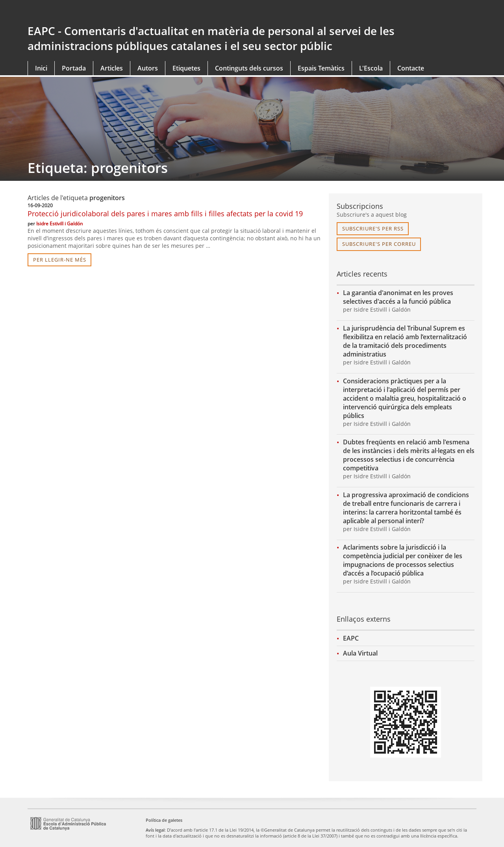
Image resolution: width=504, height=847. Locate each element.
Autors (148, 68)
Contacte (411, 68)
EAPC (351, 638)
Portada (74, 68)
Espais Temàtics (321, 68)
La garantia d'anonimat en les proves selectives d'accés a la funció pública (398, 297)
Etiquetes (186, 68)
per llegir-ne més (60, 260)
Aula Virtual (360, 653)
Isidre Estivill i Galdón (59, 224)
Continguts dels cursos (249, 68)
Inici (41, 68)
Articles (112, 68)
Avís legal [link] (155, 830)
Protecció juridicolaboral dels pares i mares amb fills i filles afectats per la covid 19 (165, 214)
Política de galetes (164, 820)
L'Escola (371, 68)
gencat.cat (137, 13)
